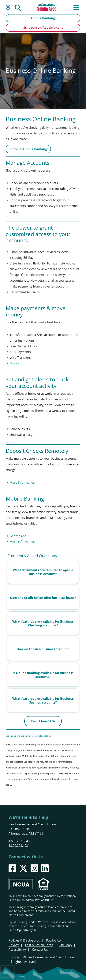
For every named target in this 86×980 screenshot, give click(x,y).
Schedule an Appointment (43, 28)
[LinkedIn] (45, 868)
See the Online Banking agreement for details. (28, 736)
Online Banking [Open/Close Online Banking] (43, 18)
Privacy (14, 945)
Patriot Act (54, 940)
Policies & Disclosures (24, 940)
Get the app (18, 536)
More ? (15, 363)
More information (22, 482)
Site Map (66, 945)
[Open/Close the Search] (18, 7)
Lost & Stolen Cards (39, 945)
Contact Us (40, 950)
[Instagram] (34, 868)
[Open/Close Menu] (76, 7)
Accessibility (17, 950)
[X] (23, 868)
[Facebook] (12, 868)
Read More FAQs (43, 721)
